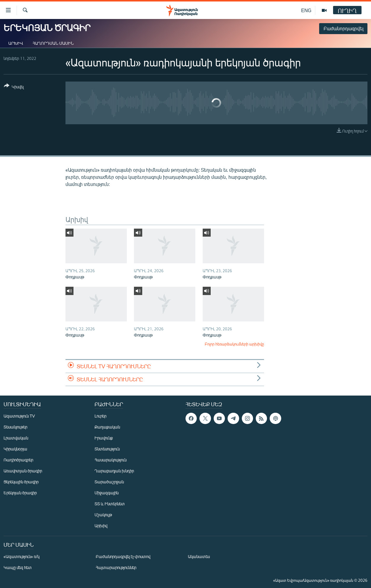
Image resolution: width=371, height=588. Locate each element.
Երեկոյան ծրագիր (20, 493)
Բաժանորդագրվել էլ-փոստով (123, 556)
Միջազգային (107, 493)
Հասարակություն (111, 460)
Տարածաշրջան (109, 482)
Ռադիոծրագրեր (18, 460)
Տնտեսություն (107, 449)
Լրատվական (16, 438)
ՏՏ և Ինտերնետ (110, 504)
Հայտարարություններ (116, 567)
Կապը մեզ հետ (18, 567)
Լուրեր (100, 416)
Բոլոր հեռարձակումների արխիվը (234, 344)
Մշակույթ (103, 515)
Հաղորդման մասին (53, 43)
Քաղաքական (107, 427)
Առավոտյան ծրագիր (23, 471)
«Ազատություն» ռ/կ (21, 556)
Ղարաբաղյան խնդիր (114, 471)
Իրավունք (104, 438)
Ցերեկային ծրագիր (21, 482)
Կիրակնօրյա (15, 449)
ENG (306, 10)
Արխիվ (16, 43)
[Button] (14, 87)
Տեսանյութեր (15, 427)
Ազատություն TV (19, 416)
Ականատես (199, 556)
